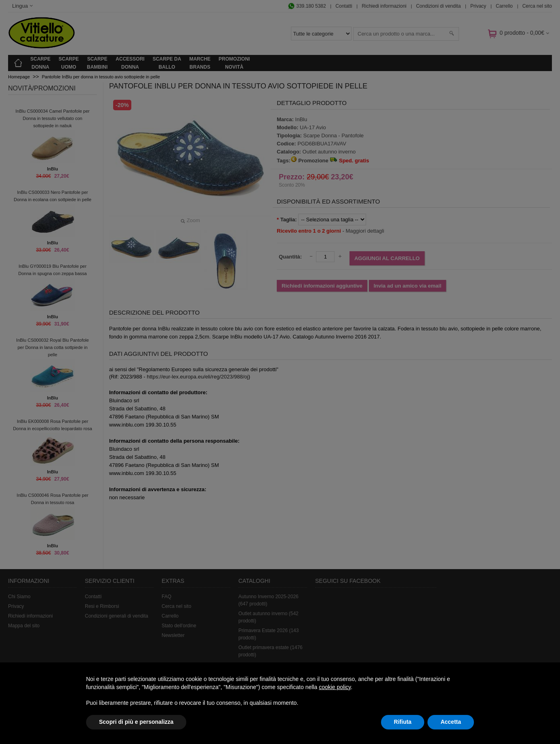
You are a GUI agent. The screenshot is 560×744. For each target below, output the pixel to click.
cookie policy (335, 687)
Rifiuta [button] (403, 722)
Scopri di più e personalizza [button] (136, 722)
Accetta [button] (451, 722)
